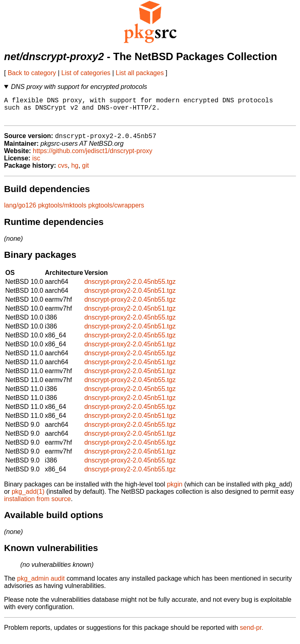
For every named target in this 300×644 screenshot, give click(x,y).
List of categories (86, 73)
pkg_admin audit (41, 585)
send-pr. (252, 634)
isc (36, 164)
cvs (63, 172)
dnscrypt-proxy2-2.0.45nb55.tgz (130, 288)
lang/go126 (20, 211)
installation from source (38, 505)
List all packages (140, 73)
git (85, 172)
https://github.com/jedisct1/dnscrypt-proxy (93, 157)
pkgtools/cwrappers (116, 211)
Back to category (32, 73)
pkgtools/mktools (62, 211)
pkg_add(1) (28, 498)
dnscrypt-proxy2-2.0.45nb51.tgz (130, 297)
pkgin (175, 490)
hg (75, 172)
